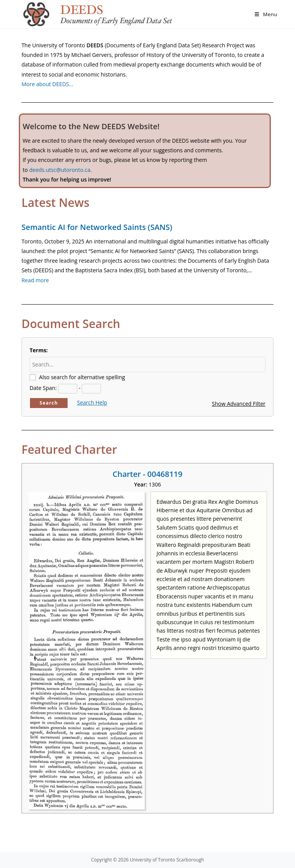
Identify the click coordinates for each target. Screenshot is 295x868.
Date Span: (43, 388)
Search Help (92, 402)
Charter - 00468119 (147, 474)
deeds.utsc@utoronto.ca (60, 170)
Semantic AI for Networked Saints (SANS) (97, 227)
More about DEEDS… (47, 84)
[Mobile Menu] (266, 14)
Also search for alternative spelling (82, 377)
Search (49, 403)
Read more (35, 280)
